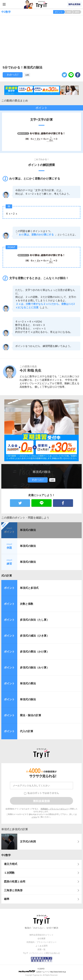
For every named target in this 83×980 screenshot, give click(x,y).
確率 (7, 899)
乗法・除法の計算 (31, 715)
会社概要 (41, 939)
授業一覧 (41, 949)
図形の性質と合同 (15, 882)
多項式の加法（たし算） (35, 620)
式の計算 (7, 576)
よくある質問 (41, 946)
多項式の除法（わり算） (35, 668)
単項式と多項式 (29, 588)
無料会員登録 (74, 4)
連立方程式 (11, 864)
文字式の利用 (28, 842)
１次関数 (9, 873)
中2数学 (6, 855)
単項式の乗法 (28, 683)
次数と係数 (27, 604)
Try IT (41, 4)
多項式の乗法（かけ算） (35, 652)
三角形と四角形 (13, 890)
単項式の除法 (28, 530)
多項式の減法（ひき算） (35, 636)
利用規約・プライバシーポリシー (54, 809)
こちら (34, 817)
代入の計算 (27, 731)
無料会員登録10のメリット (41, 935)
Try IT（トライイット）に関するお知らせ (42, 953)
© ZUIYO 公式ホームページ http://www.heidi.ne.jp (42, 970)
